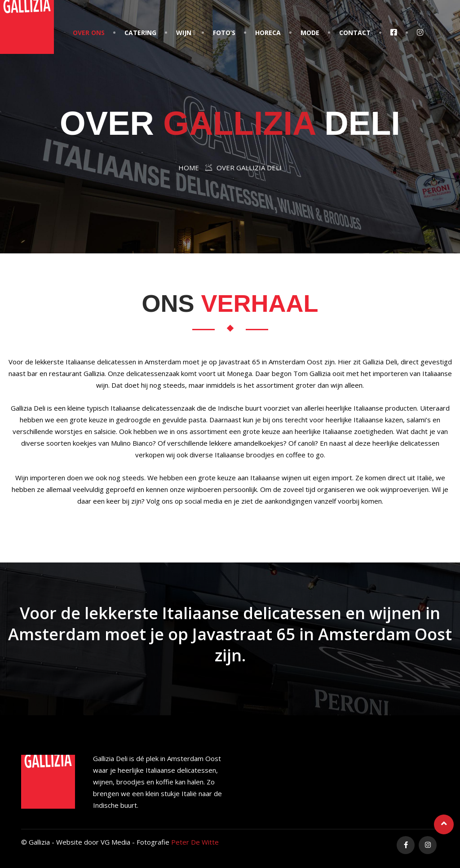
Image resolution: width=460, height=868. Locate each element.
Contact (355, 33)
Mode (310, 33)
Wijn (184, 33)
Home (189, 168)
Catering (140, 33)
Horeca (268, 33)
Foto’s (224, 33)
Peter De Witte (195, 842)
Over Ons (89, 33)
